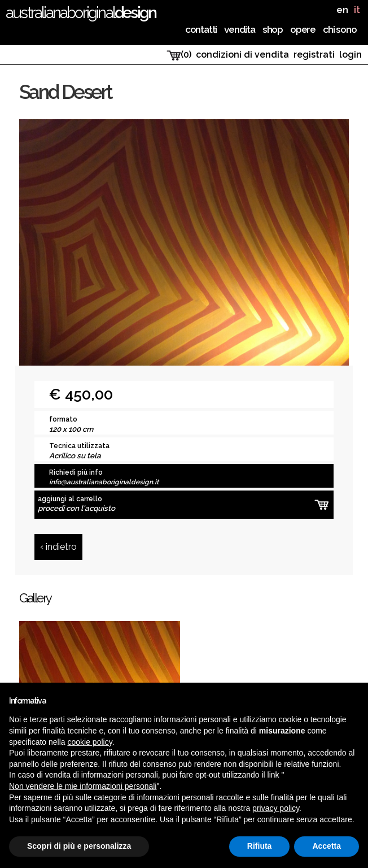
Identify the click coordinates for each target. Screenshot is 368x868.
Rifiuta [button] (260, 846)
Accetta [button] (327, 846)
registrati (314, 55)
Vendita (240, 29)
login (351, 55)
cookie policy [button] (90, 742)
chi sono (339, 29)
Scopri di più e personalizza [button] (79, 846)
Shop (273, 29)
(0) (179, 55)
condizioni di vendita (242, 55)
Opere (303, 29)
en (342, 10)
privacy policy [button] (276, 808)
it (357, 10)
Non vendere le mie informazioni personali (83, 786)
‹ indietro (58, 547)
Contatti (201, 29)
